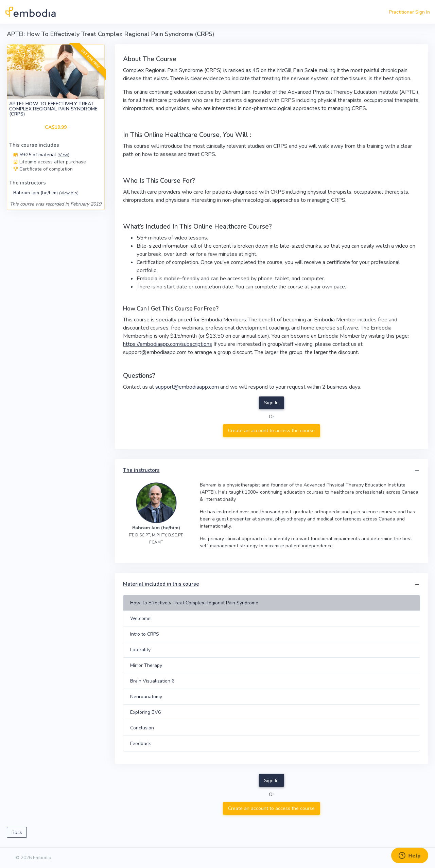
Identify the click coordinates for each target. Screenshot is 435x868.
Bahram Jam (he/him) (46, 193)
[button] (417, 471)
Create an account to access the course (271, 431)
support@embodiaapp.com (187, 387)
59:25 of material (41, 155)
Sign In (271, 403)
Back (17, 832)
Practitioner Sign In (410, 12)
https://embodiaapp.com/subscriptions (168, 344)
